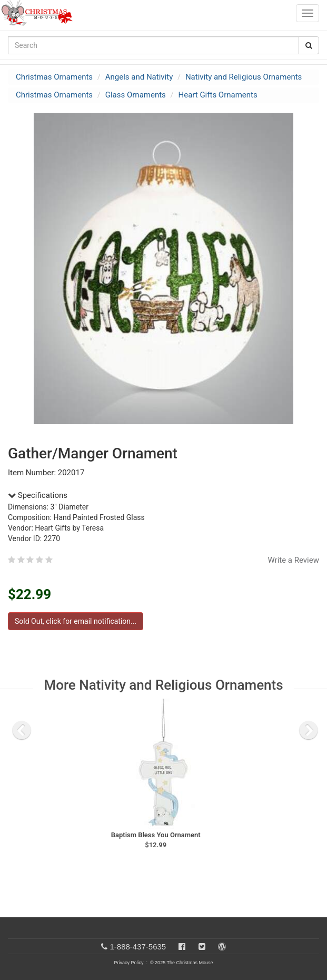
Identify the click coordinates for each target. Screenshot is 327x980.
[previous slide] (22, 730)
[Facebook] (182, 947)
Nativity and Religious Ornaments (244, 77)
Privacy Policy (128, 963)
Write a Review (293, 560)
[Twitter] (202, 947)
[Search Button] (309, 45)
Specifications (38, 495)
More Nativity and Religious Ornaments (163, 685)
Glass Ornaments (136, 95)
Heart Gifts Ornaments (218, 95)
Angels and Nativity (139, 77)
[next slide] (309, 730)
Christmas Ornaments (54, 77)
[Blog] (222, 947)
